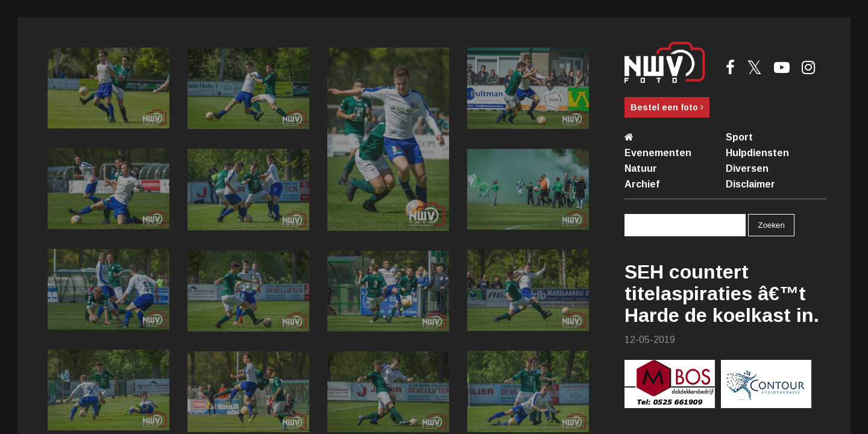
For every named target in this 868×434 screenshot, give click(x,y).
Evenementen (658, 153)
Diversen (747, 168)
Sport (739, 137)
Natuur (641, 168)
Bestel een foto (667, 107)
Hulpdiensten (757, 153)
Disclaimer (750, 184)
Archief (642, 184)
